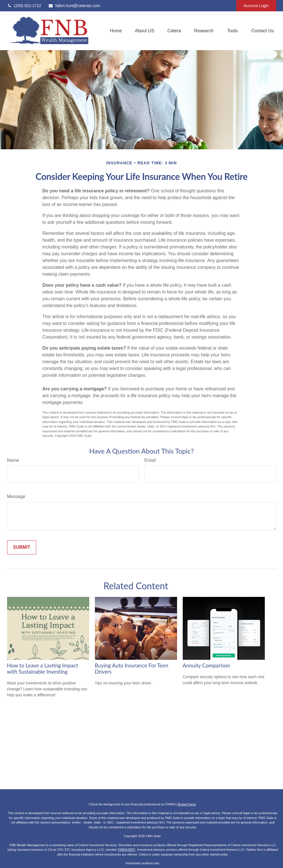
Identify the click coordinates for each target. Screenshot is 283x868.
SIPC (132, 850)
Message (16, 496)
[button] (116, 31)
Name (13, 460)
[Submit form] (22, 547)
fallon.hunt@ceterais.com (74, 6)
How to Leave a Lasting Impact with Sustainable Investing (43, 669)
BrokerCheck (187, 804)
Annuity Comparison (207, 665)
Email (150, 460)
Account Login (256, 6)
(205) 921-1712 (24, 6)
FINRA (123, 850)
